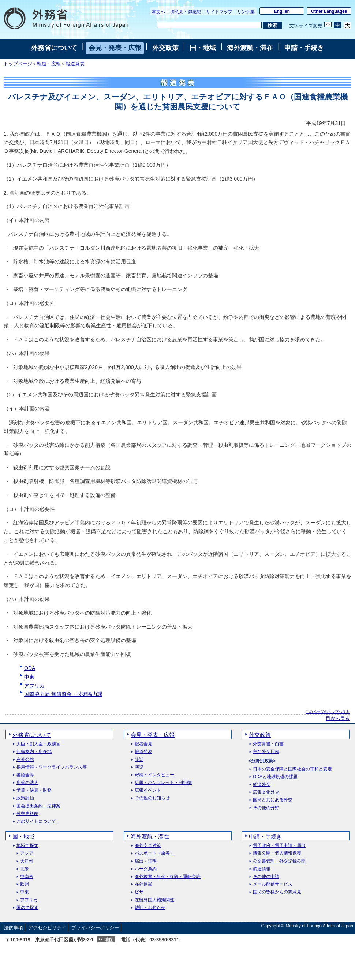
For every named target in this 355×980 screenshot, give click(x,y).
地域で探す (27, 846)
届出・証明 (146, 861)
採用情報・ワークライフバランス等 (52, 767)
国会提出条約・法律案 (38, 806)
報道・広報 (49, 64)
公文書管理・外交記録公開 (279, 861)
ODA (30, 668)
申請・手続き (304, 48)
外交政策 (165, 48)
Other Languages (329, 11)
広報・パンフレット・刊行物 (163, 783)
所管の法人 (27, 783)
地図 (109, 940)
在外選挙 (143, 884)
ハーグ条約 (146, 869)
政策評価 (25, 798)
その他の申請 (266, 877)
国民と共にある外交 (273, 800)
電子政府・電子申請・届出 (279, 846)
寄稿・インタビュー (154, 775)
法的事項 (14, 928)
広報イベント (148, 790)
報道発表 (75, 64)
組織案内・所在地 (34, 752)
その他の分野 (266, 808)
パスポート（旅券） (154, 853)
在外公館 (25, 760)
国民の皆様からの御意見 (277, 892)
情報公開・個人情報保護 (277, 853)
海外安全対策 (148, 846)
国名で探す (27, 908)
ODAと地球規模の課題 (275, 777)
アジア (27, 853)
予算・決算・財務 (34, 790)
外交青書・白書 (268, 744)
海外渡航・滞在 (250, 48)
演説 (139, 767)
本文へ (158, 12)
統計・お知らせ (150, 908)
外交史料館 (27, 814)
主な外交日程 (266, 752)
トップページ (18, 64)
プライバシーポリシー (95, 928)
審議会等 (25, 775)
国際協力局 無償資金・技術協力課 (63, 694)
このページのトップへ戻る (328, 712)
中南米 (27, 877)
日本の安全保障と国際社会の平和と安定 (292, 769)
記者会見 (143, 744)
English (282, 11)
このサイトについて (36, 821)
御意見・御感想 (186, 12)
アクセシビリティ (47, 928)
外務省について (54, 48)
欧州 (25, 884)
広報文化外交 (266, 792)
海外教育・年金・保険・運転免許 (168, 877)
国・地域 (203, 48)
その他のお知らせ (152, 798)
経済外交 (262, 785)
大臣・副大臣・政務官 (38, 744)
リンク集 (246, 12)
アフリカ (34, 686)
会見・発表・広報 (115, 48)
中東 (29, 677)
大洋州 (27, 861)
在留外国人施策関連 (154, 900)
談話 (139, 760)
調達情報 (262, 869)
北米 (25, 869)
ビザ (139, 892)
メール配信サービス (273, 884)
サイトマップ (219, 12)
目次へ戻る (338, 719)
